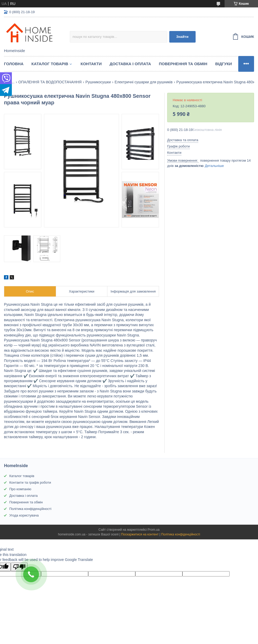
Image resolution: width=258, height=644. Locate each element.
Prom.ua (154, 530)
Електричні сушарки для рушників (143, 82)
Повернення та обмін (183, 64)
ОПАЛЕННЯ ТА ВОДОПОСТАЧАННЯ (50, 82)
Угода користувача (24, 515)
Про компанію (20, 489)
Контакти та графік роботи (30, 482)
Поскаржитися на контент (140, 534)
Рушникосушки (98, 82)
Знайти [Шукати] (182, 37)
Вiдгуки (223, 64)
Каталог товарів (22, 476)
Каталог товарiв (50, 64)
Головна (14, 64)
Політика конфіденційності (30, 509)
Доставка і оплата (130, 64)
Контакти (91, 64)
